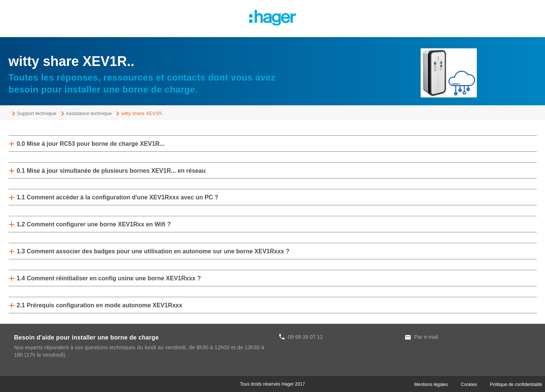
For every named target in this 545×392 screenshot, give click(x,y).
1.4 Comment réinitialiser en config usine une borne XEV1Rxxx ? (109, 278)
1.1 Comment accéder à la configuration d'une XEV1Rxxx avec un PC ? (118, 197)
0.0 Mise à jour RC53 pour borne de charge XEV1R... (91, 144)
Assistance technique (89, 113)
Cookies (469, 385)
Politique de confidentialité (516, 385)
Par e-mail (426, 337)
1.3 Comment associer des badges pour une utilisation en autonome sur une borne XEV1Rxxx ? (153, 251)
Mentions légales (431, 385)
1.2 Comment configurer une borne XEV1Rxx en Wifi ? (94, 224)
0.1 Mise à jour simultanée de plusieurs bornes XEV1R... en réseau (111, 171)
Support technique (37, 113)
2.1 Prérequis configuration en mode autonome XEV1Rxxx (100, 305)
